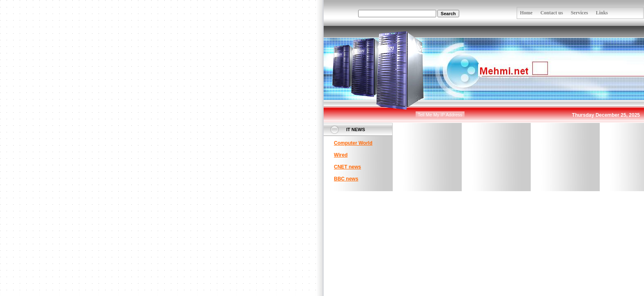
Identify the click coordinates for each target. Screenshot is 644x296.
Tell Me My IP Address (440, 115)
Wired (341, 155)
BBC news (346, 179)
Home (526, 13)
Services (580, 13)
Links (602, 13)
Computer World (353, 143)
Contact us (552, 13)
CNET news (347, 167)
